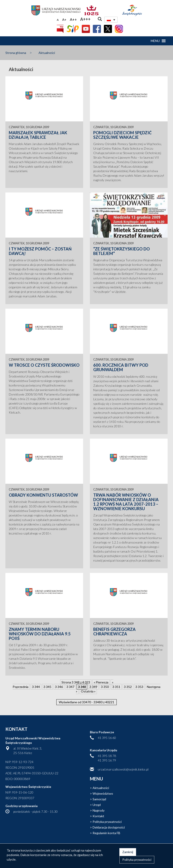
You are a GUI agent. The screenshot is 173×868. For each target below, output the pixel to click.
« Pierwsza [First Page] (101, 682)
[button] (155, 41)
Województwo (103, 793)
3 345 (47, 687)
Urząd (97, 805)
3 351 (116, 687)
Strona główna (16, 53)
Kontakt (98, 816)
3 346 (59, 687)
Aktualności (47, 53)
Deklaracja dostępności (109, 827)
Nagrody (99, 810)
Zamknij (128, 852)
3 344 (36, 687)
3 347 (70, 687)
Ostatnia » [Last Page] (88, 691)
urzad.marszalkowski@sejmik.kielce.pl (123, 769)
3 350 (105, 687)
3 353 (139, 687)
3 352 (128, 687)
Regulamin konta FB (106, 833)
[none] (111, 20)
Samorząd (99, 799)
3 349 (93, 687)
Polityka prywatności (107, 822)
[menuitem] (111, 20)
